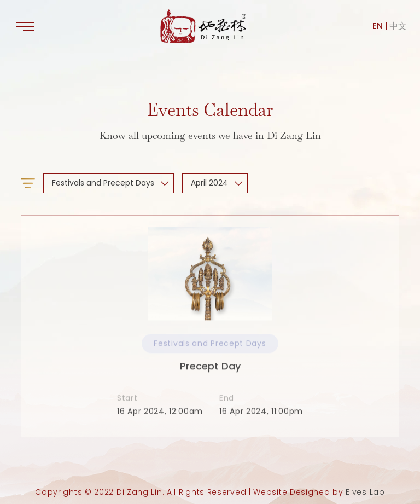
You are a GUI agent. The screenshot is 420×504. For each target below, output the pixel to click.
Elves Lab (365, 492)
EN (378, 26)
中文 (398, 26)
